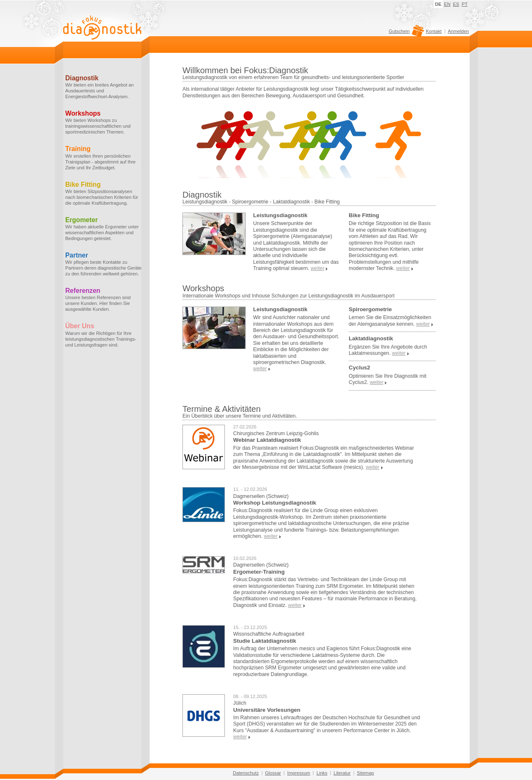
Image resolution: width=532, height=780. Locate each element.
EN (447, 4)
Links (322, 773)
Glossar (273, 773)
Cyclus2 (360, 368)
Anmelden (458, 31)
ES (456, 4)
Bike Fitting (364, 215)
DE (438, 4)
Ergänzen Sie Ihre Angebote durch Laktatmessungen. (388, 350)
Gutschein (405, 33)
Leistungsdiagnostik (280, 215)
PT (465, 4)
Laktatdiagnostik (371, 338)
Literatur (342, 773)
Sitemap (366, 773)
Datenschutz (246, 773)
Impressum (299, 773)
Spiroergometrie (370, 309)
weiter (373, 467)
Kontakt (434, 31)
